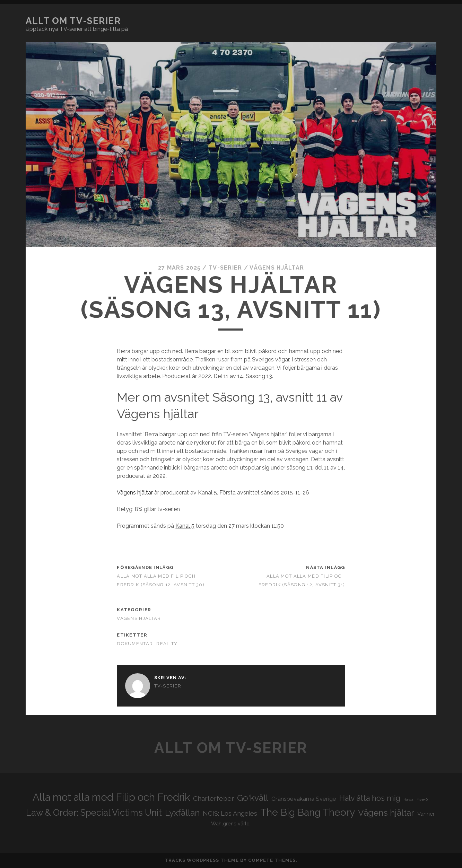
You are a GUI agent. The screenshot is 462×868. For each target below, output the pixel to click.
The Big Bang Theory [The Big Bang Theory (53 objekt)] (308, 812)
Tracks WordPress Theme (202, 860)
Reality (167, 644)
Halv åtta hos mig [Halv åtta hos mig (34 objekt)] (370, 798)
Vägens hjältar (277, 268)
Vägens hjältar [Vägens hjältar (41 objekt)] (386, 813)
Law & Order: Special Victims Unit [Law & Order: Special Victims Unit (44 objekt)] (94, 813)
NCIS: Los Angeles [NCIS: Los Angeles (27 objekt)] (230, 813)
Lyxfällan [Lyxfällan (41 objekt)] (182, 813)
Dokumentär (135, 644)
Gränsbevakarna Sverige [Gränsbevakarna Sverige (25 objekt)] (304, 799)
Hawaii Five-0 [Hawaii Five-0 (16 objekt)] (416, 799)
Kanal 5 (185, 526)
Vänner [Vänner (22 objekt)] (426, 814)
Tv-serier (225, 268)
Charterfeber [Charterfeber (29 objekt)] (213, 799)
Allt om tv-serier (73, 21)
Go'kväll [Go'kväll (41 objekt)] (253, 798)
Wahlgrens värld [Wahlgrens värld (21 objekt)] (230, 823)
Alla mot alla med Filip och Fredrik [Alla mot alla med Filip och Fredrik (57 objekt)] (111, 797)
